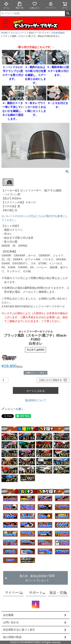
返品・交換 (58, 593)
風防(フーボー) (36, 33)
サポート (36, 593)
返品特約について (36, 400)
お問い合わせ (11, 622)
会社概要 (8, 615)
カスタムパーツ (18, 33)
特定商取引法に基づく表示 (19, 630)
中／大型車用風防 (56, 33)
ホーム (6, 5)
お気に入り (35, 5)
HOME (4, 33)
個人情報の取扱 (12, 637)
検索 (68, 14)
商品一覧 (20, 5)
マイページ (51, 5)
